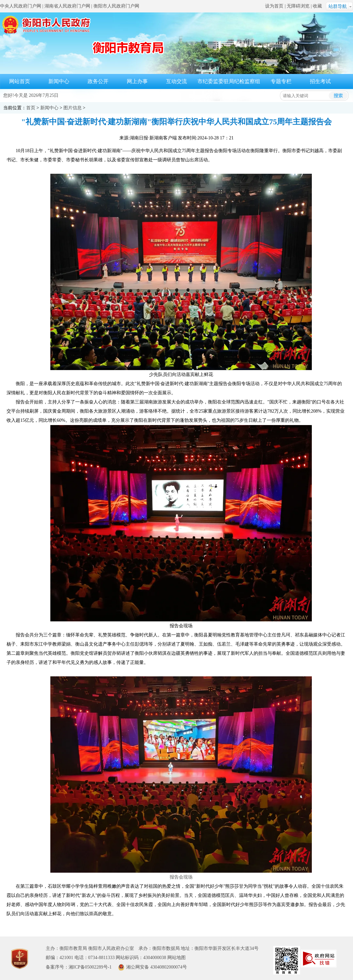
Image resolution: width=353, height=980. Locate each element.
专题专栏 (281, 81)
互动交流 (176, 81)
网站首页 (20, 81)
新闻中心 (59, 81)
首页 (31, 108)
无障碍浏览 (298, 6)
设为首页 (274, 6)
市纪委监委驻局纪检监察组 (229, 81)
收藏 (317, 6)
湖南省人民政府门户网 (67, 6)
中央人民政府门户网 (21, 6)
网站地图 (176, 958)
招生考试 (320, 81)
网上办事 (137, 81)
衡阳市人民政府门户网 (116, 6)
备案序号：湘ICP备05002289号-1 (79, 967)
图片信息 (73, 108)
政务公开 (98, 81)
